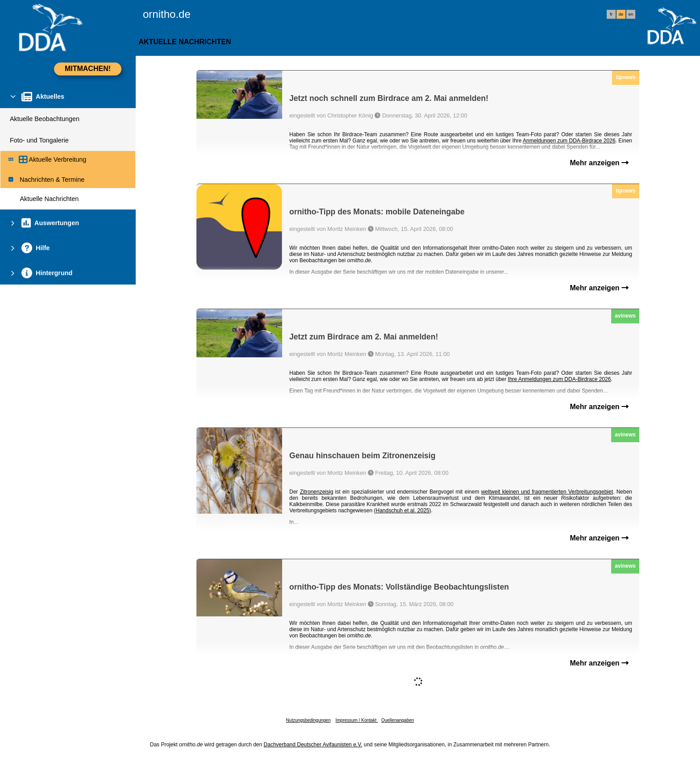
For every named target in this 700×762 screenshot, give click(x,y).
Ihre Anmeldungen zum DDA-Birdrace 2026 (560, 379)
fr (611, 14)
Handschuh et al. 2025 (402, 511)
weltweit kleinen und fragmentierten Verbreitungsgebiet (547, 492)
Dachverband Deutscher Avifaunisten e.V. (313, 745)
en (631, 14)
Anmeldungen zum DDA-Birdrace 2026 (569, 141)
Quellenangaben (398, 720)
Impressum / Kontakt (356, 720)
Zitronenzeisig (317, 492)
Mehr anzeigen (599, 163)
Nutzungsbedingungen (308, 720)
